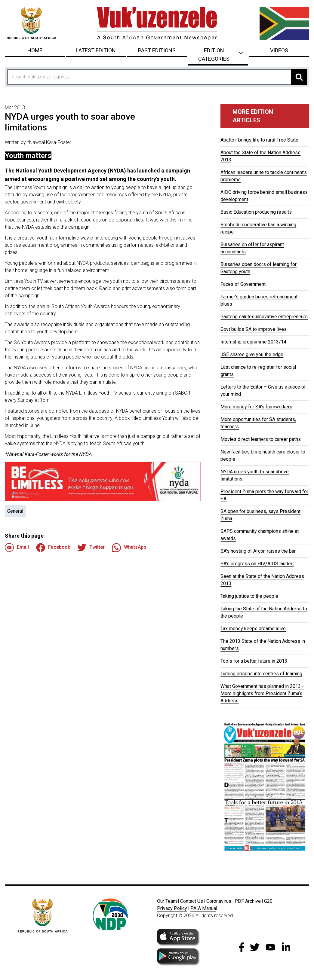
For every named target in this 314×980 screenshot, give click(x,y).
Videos (279, 50)
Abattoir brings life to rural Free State (259, 140)
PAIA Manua (203, 908)
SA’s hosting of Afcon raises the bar (258, 551)
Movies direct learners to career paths (261, 439)
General (15, 511)
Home (35, 50)
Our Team (167, 901)
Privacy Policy (172, 908)
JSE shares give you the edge (252, 354)
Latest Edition (96, 50)
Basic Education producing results (256, 212)
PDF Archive (248, 901)
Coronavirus (219, 901)
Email (17, 548)
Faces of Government (243, 284)
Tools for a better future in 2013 (254, 661)
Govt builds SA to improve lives (254, 329)
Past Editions (157, 50)
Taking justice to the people (249, 596)
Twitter (91, 548)
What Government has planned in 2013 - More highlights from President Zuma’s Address (262, 693)
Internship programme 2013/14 (253, 342)
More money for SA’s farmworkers (256, 407)
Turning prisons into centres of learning (261, 674)
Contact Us (192, 901)
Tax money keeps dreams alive (253, 629)
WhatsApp (129, 548)
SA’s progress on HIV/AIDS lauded (257, 564)
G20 (268, 901)
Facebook (53, 548)
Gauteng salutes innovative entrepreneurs (264, 317)
